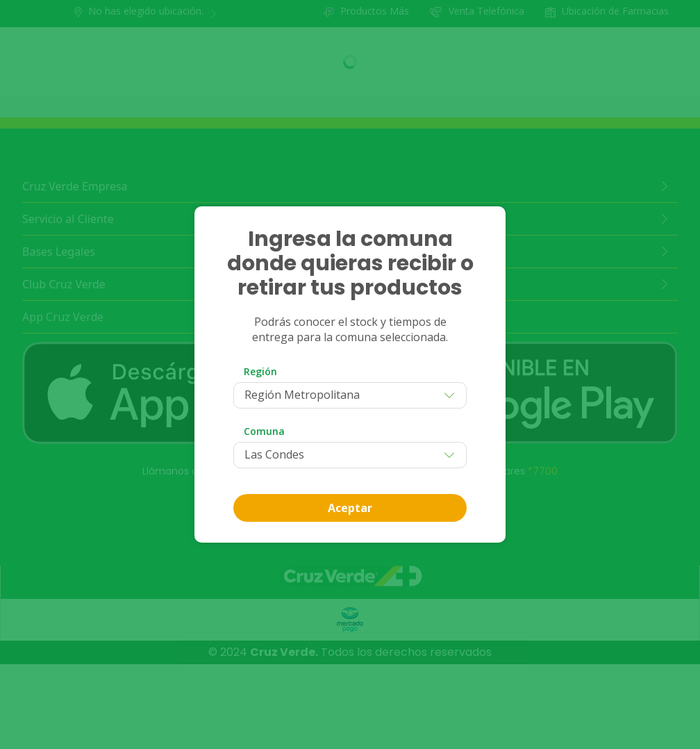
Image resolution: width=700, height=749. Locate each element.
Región (260, 371)
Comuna (264, 431)
